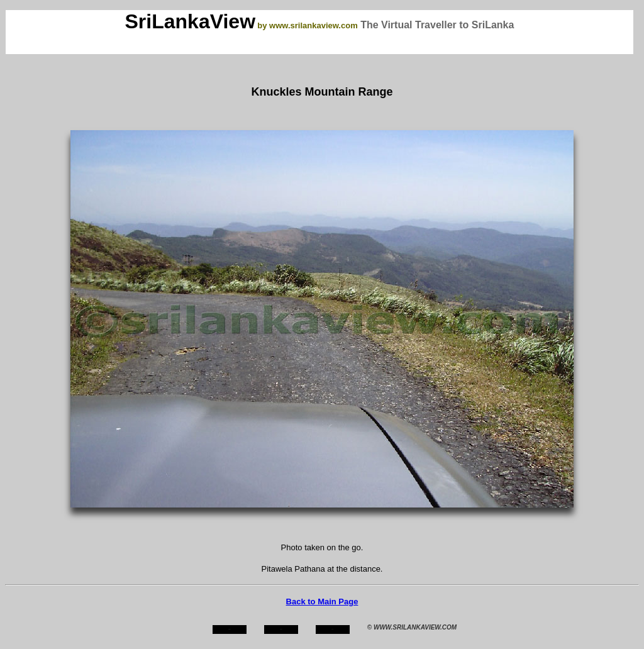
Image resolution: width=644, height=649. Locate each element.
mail (333, 629)
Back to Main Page (322, 602)
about (281, 629)
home (229, 629)
